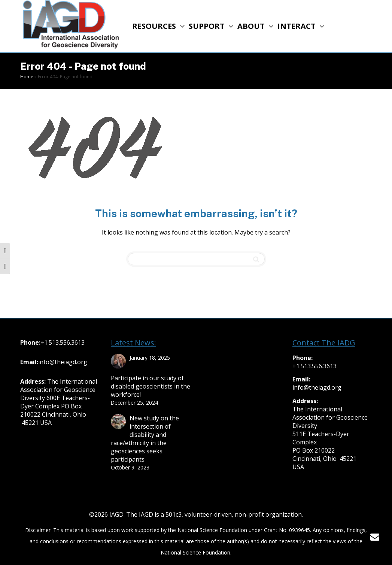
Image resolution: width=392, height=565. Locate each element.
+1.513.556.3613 (63, 342)
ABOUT (252, 26)
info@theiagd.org (63, 362)
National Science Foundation (212, 530)
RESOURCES (155, 26)
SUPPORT (208, 26)
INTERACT (297, 26)
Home (27, 77)
